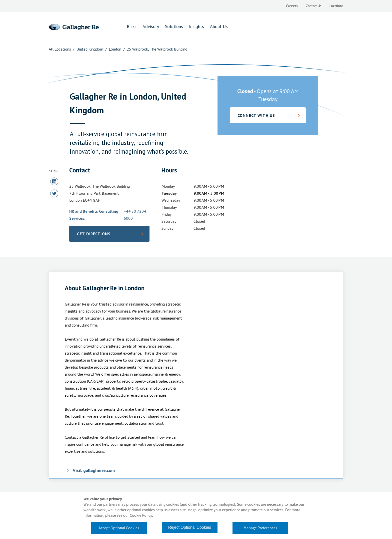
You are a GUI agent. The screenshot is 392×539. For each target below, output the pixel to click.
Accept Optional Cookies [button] (119, 528)
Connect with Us (256, 115)
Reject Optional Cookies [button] (190, 527)
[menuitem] (292, 6)
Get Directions (101, 235)
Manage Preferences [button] (260, 528)
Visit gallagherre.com (94, 470)
